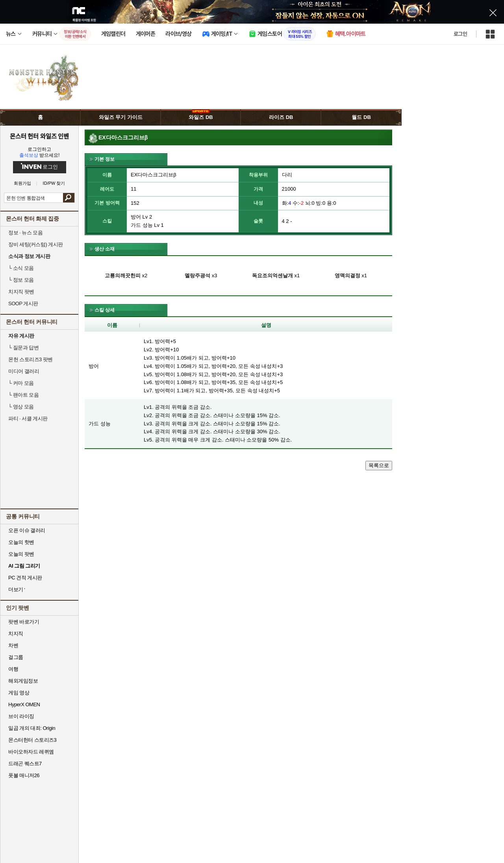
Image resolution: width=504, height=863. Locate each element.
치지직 (16, 634)
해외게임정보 (23, 681)
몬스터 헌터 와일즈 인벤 (40, 136)
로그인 (460, 34)
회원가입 (22, 183)
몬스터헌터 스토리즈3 (32, 740)
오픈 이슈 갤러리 (27, 530)
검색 (69, 198)
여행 (13, 669)
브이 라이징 (21, 716)
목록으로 (379, 465)
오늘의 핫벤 (21, 542)
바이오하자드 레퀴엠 (31, 752)
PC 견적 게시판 (25, 578)
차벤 (13, 645)
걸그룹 (16, 657)
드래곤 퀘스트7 (25, 764)
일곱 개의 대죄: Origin (32, 728)
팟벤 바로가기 (24, 622)
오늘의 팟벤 (21, 554)
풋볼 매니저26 (24, 775)
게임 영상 (19, 693)
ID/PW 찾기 (54, 183)
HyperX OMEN (24, 704)
